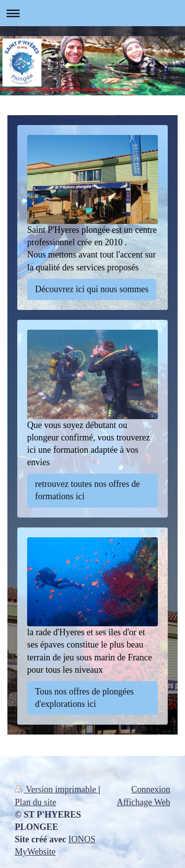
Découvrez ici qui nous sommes (92, 289)
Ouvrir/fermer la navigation (92, 13)
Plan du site (36, 802)
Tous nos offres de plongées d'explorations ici (84, 698)
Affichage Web (144, 802)
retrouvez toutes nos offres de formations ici (88, 490)
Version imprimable (56, 789)
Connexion (151, 789)
